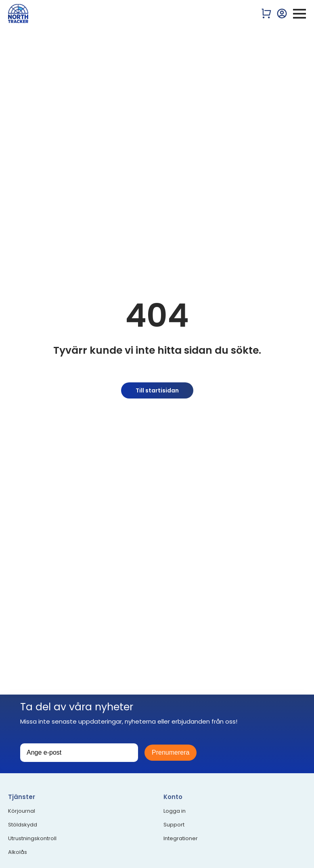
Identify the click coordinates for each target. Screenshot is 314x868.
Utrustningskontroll (32, 839)
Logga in (175, 811)
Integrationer (181, 839)
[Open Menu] (299, 14)
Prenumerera (171, 752)
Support (174, 825)
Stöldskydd (23, 825)
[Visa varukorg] (267, 14)
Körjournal (22, 811)
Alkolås (18, 852)
